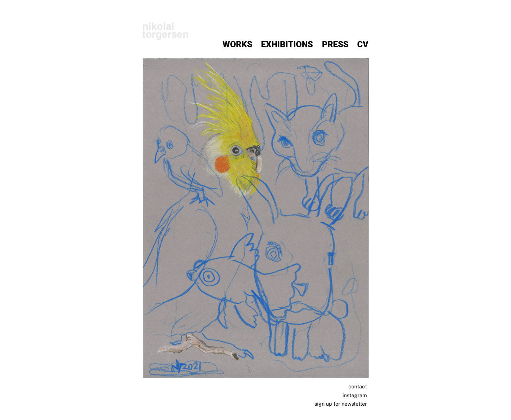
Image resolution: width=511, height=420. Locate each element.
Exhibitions (287, 45)
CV (363, 45)
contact (358, 387)
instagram (355, 395)
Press (335, 45)
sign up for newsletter (341, 404)
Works (237, 45)
